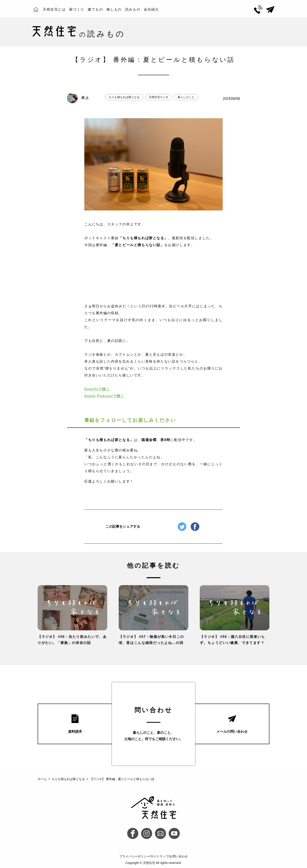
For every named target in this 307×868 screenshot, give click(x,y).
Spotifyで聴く (97, 389)
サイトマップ (160, 856)
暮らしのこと (186, 97)
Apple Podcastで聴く (104, 396)
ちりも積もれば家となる (124, 97)
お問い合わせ (179, 856)
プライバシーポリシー (134, 856)
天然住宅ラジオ (159, 97)
